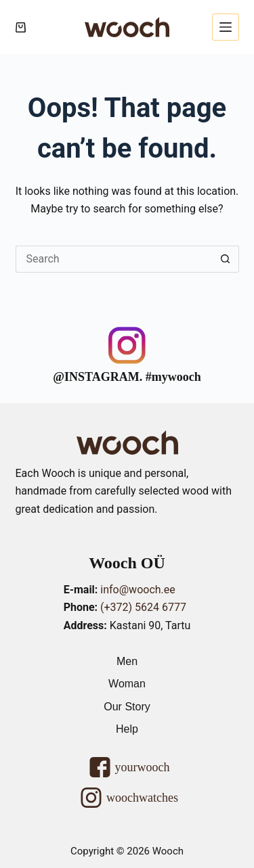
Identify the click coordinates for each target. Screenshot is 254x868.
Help (127, 729)
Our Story (127, 707)
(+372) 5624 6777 (143, 607)
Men (127, 661)
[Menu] (226, 27)
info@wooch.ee (137, 590)
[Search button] (226, 259)
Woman (127, 684)
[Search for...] (114, 259)
